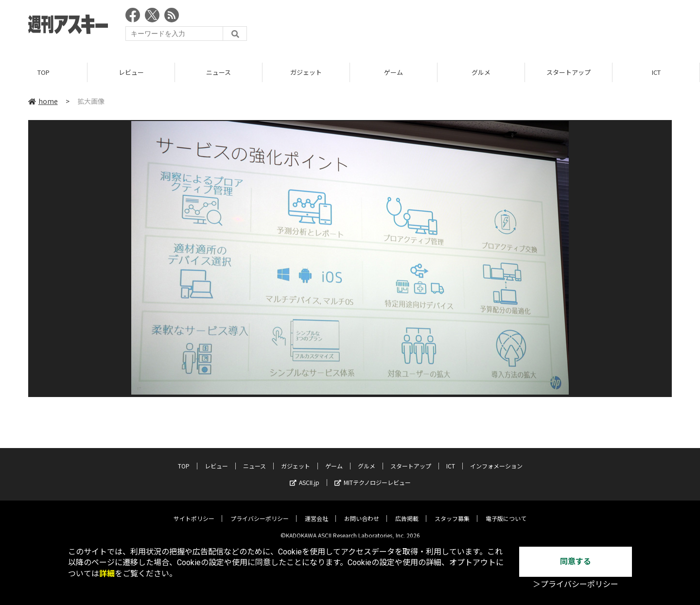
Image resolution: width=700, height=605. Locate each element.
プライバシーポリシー (260, 511)
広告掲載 (407, 511)
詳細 (107, 574)
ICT (656, 73)
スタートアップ (569, 73)
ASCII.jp (305, 475)
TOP (44, 73)
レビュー (131, 73)
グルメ (481, 73)
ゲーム (394, 73)
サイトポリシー (194, 511)
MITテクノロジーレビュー (373, 475)
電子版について (506, 511)
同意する (576, 562)
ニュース (219, 73)
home (43, 102)
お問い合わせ (362, 511)
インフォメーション (496, 459)
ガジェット (306, 73)
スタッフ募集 (452, 511)
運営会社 (316, 511)
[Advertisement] (495, 27)
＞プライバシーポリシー (576, 584)
